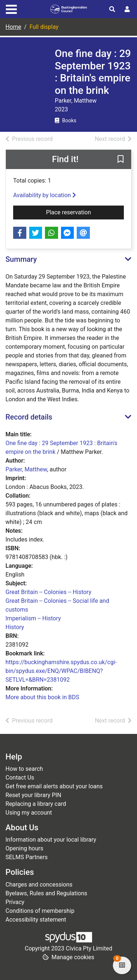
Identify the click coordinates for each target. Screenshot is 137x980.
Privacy (15, 902)
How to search (24, 769)
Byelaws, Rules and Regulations (46, 893)
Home (13, 27)
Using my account (29, 813)
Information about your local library (51, 840)
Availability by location (45, 195)
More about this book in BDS (42, 697)
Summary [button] (21, 259)
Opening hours (24, 848)
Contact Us (20, 778)
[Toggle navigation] (11, 8)
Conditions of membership (40, 911)
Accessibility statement (36, 920)
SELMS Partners (26, 857)
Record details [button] (29, 417)
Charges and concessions (39, 885)
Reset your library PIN (33, 795)
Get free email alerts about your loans (54, 786)
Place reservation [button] (85, 212)
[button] (121, 160)
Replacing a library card (36, 804)
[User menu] (127, 9)
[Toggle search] (112, 9)
